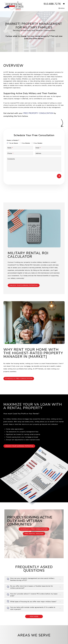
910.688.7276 (52, 4)
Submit (59, 176)
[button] (63, 4)
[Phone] (20, 153)
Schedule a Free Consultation (19, 379)
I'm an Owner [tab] (14, 143)
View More (34, 616)
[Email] (48, 148)
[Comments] (34, 164)
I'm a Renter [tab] (26, 143)
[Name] (20, 148)
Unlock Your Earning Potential (24, 285)
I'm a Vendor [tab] (38, 143)
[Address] (48, 153)
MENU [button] (62, 8)
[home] (13, 6)
